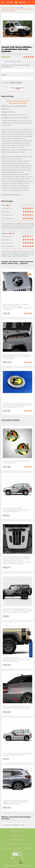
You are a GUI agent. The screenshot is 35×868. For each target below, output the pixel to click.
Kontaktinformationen (17, 831)
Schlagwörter (29, 848)
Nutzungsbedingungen (14, 844)
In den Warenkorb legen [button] (17, 88)
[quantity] (17, 78)
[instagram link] (23, 858)
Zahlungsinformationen (18, 835)
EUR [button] (20, 854)
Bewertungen (6, 848)
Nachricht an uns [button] (31, 649)
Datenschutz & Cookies (17, 840)
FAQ (27, 844)
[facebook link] (13, 858)
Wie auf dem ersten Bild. (11, 61)
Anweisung (18, 848)
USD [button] (15, 854)
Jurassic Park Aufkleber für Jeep (14, 825)
